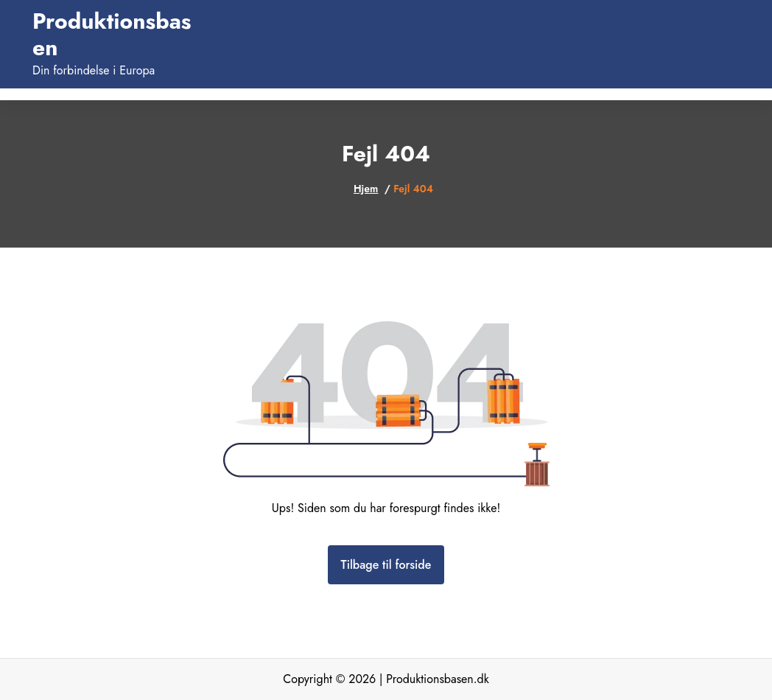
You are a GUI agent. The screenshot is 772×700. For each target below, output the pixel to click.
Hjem (366, 189)
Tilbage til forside (386, 565)
